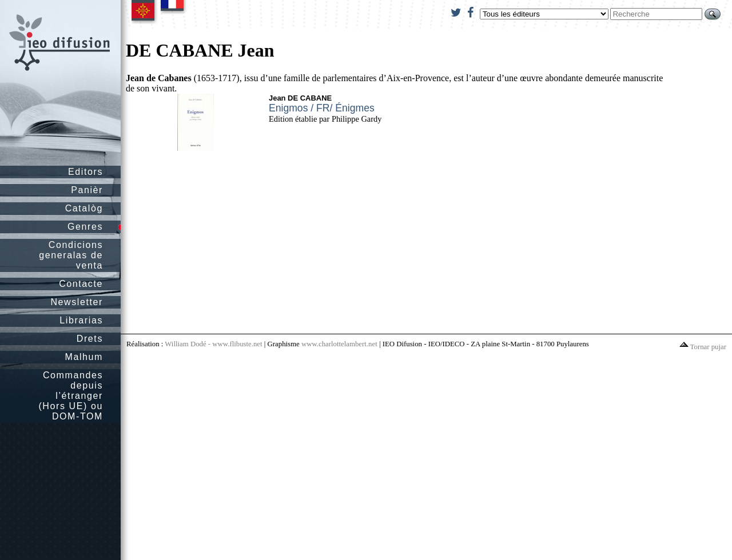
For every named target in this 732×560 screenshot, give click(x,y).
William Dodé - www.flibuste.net (213, 344)
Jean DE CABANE (300, 98)
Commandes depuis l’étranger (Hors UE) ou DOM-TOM (71, 396)
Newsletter (77, 302)
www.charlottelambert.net (339, 344)
